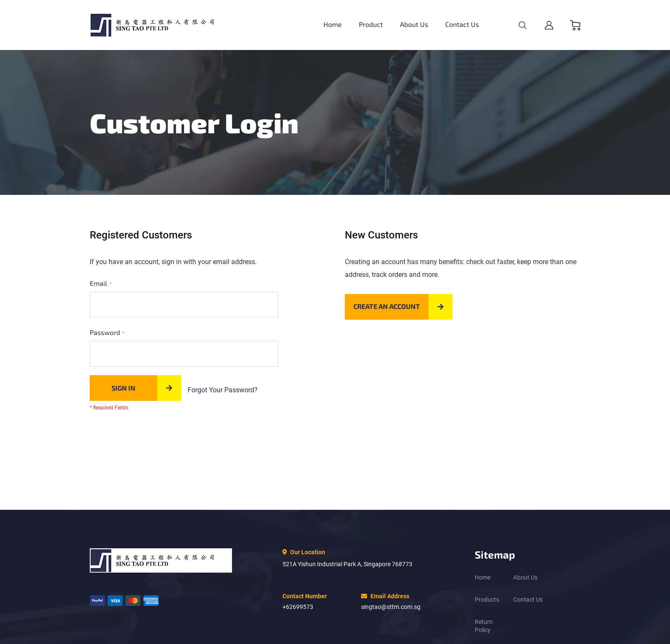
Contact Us (528, 600)
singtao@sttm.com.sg (391, 607)
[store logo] (161, 25)
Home (483, 577)
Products (487, 600)
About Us (525, 577)
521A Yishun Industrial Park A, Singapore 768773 (347, 564)
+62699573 (298, 607)
